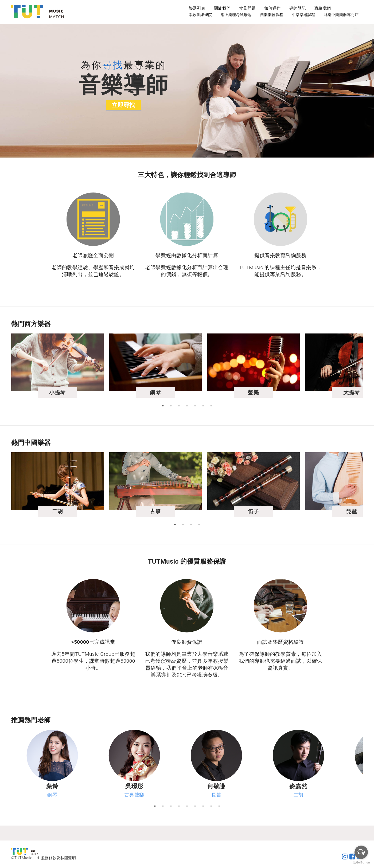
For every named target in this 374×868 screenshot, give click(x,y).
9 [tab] (219, 806)
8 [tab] (211, 806)
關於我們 (222, 8)
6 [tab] (203, 406)
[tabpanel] (69, 368)
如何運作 (272, 8)
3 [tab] (179, 406)
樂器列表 (197, 8)
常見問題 (247, 8)
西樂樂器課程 (272, 15)
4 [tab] (187, 406)
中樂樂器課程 (304, 15)
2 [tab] (171, 406)
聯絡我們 (323, 8)
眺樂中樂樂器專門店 (341, 15)
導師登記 (298, 8)
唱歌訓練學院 (200, 15)
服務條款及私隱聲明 (59, 858)
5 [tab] (195, 406)
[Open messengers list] (361, 852)
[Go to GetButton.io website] (361, 863)
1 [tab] (163, 406)
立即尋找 (123, 105)
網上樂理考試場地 (236, 15)
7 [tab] (211, 406)
